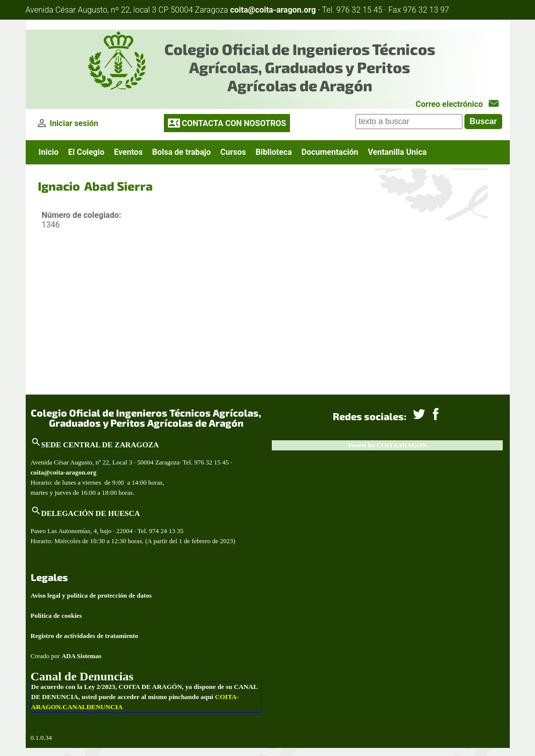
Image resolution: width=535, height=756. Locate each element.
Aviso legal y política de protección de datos (91, 595)
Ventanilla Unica (397, 152)
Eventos (128, 152)
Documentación (330, 152)
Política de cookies (56, 616)
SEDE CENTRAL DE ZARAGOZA (100, 445)
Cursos (233, 152)
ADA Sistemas (81, 656)
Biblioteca (274, 152)
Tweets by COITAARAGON (387, 445)
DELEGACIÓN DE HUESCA (91, 513)
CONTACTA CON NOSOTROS (234, 123)
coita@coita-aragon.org (273, 10)
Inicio (49, 152)
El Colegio (86, 152)
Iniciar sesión (74, 123)
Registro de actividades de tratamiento (85, 636)
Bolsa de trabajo (182, 152)
